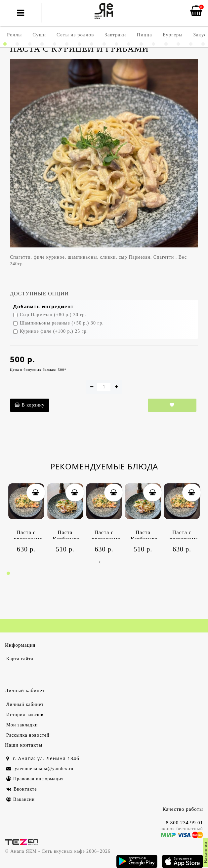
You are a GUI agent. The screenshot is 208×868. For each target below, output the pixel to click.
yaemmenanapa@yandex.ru (40, 769)
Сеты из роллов (75, 35)
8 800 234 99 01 (185, 823)
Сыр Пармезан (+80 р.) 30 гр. (50, 315)
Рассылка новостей (28, 735)
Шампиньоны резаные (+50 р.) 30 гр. (59, 323)
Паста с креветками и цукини (28, 534)
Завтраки (115, 35)
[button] (5, 44)
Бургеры (173, 35)
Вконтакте (21, 789)
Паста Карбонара (66, 534)
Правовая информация (35, 779)
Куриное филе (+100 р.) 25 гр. (51, 331)
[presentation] (100, 563)
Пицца (144, 35)
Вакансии (21, 799)
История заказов (25, 715)
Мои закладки (22, 725)
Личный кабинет (25, 704)
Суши (39, 35)
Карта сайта (20, 659)
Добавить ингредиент (43, 306)
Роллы (14, 35)
